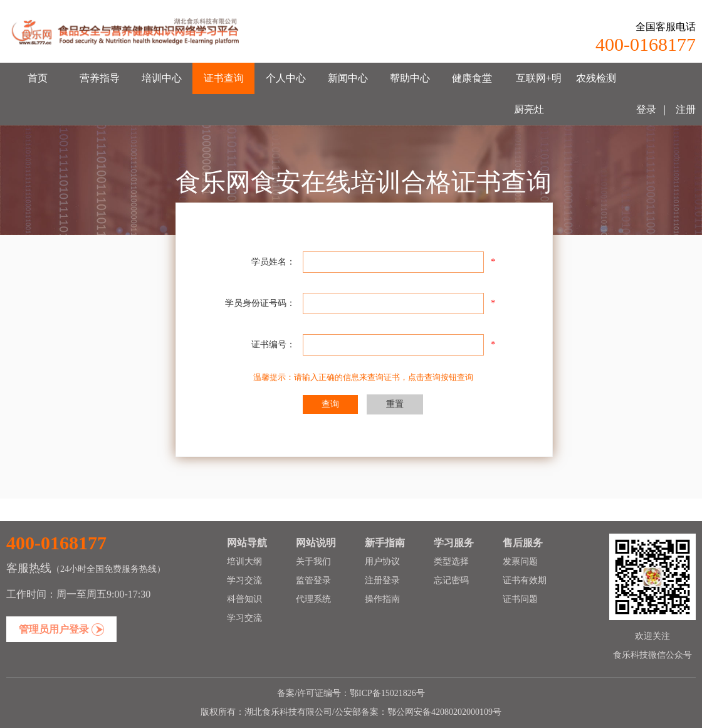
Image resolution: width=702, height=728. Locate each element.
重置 (395, 404)
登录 (646, 109)
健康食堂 (472, 78)
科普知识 (244, 599)
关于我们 (313, 562)
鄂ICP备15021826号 (387, 693)
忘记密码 (451, 580)
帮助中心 (410, 78)
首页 (38, 78)
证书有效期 (525, 580)
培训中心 (162, 78)
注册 (684, 109)
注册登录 (382, 580)
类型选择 (451, 562)
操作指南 (382, 599)
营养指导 (100, 78)
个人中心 (286, 78)
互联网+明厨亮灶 (538, 94)
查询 (330, 404)
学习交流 (244, 580)
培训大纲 (244, 562)
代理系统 (313, 599)
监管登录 (313, 580)
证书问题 (520, 599)
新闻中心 (348, 78)
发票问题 (520, 562)
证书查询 (224, 78)
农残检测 (596, 78)
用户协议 (382, 562)
